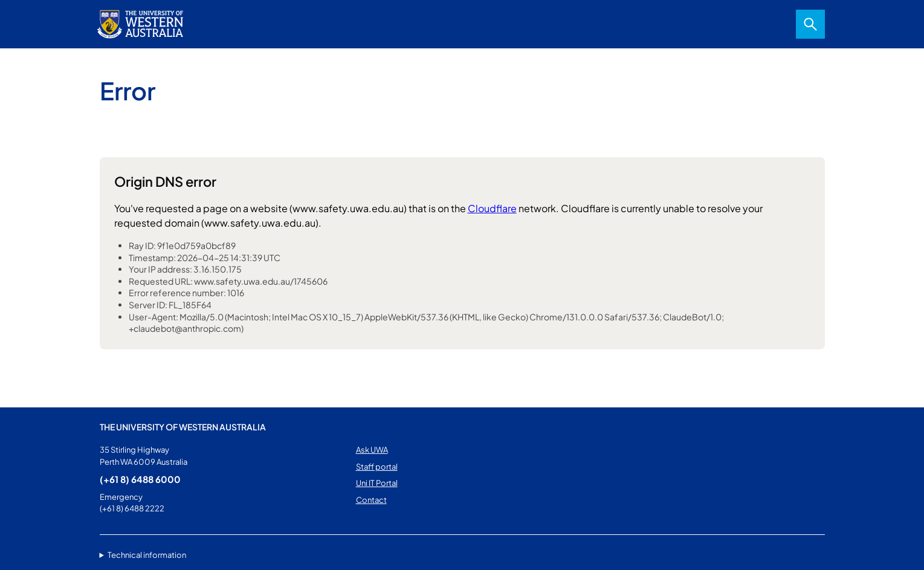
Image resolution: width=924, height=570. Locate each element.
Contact (371, 500)
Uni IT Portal (377, 483)
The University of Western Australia (183, 427)
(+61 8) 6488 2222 (132, 508)
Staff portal (377, 467)
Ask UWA (372, 450)
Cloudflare (492, 208)
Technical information (147, 555)
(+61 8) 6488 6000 (140, 479)
